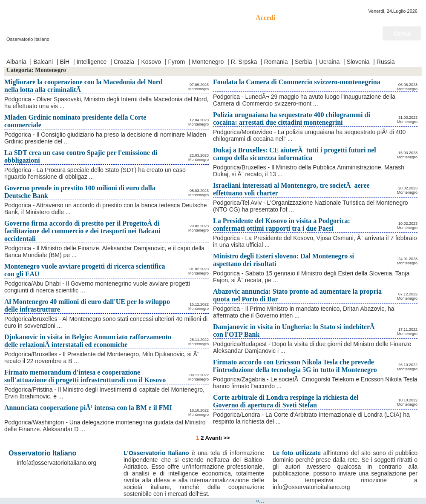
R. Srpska (244, 62)
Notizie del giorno (397, 50)
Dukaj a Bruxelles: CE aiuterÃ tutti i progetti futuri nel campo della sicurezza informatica (295, 154)
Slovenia (358, 62)
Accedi (265, 18)
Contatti (77, 50)
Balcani (43, 62)
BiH (65, 62)
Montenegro (208, 62)
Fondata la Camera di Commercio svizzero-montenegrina (297, 82)
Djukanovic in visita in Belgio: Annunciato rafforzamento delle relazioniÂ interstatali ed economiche (88, 341)
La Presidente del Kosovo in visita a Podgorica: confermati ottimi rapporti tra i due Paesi (282, 225)
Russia (386, 62)
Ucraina (329, 62)
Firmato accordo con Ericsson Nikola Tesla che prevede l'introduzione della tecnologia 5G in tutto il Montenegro (295, 366)
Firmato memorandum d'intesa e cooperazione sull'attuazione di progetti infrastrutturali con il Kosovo (85, 376)
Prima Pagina (24, 50)
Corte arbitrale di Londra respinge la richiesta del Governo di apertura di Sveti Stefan (286, 401)
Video (55, 50)
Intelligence (91, 62)
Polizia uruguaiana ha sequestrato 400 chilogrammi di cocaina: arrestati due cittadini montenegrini (292, 119)
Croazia (124, 62)
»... (260, 501)
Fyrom (177, 62)
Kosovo (151, 62)
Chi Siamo (106, 50)
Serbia (303, 62)
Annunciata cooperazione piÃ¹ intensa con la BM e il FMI (88, 408)
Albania (16, 62)
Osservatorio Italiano (63, 17)
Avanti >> (218, 438)
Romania (276, 62)
